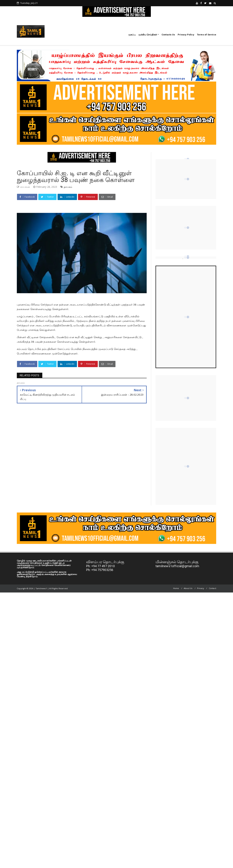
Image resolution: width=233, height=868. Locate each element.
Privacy (201, 588)
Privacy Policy (186, 35)
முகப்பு (132, 35)
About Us (188, 588)
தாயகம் (68, 187)
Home (176, 588)
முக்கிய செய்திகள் (148, 35)
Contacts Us (168, 35)
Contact (213, 588)
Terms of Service (207, 35)
